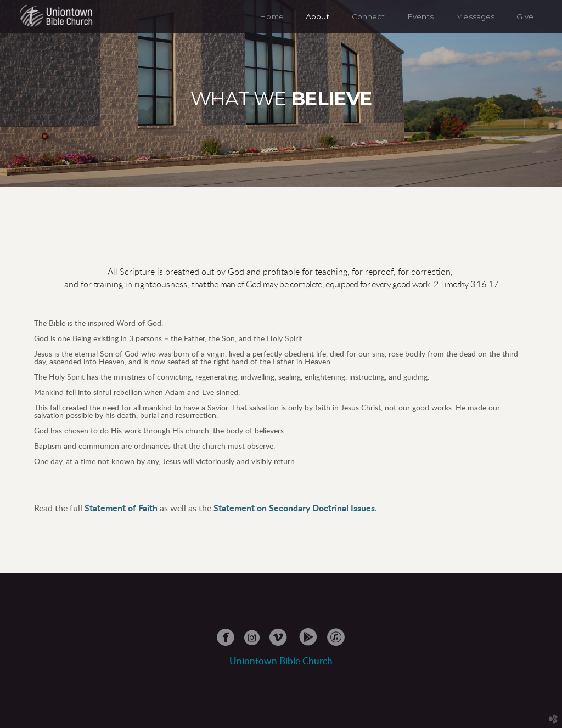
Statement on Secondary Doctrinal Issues (294, 509)
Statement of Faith (121, 509)
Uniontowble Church (281, 661)
